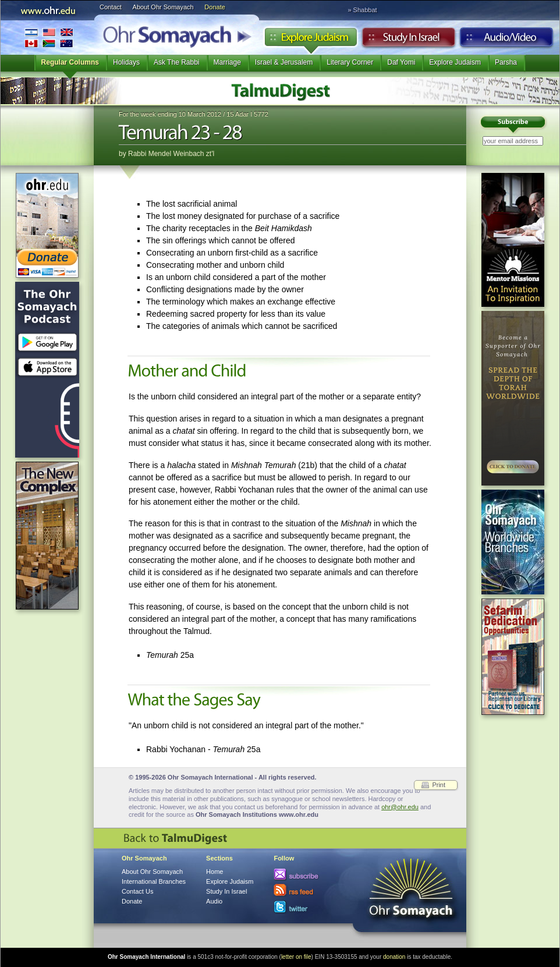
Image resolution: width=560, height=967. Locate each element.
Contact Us (137, 891)
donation (394, 957)
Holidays (126, 62)
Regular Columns (70, 62)
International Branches (49, 38)
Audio (507, 40)
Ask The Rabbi (177, 62)
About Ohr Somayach (163, 7)
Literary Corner (350, 62)
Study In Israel (226, 891)
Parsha (506, 62)
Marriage (227, 62)
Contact (111, 7)
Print (439, 785)
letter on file (296, 957)
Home (215, 872)
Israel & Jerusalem (284, 62)
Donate (215, 7)
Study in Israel (409, 40)
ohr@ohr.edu (400, 807)
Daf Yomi (401, 62)
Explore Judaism (311, 40)
